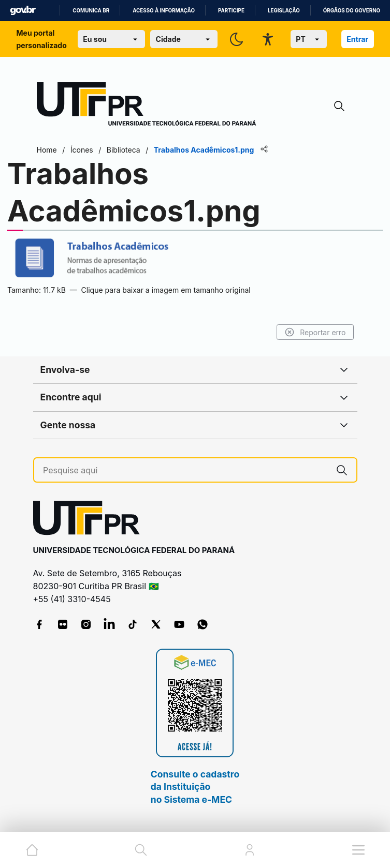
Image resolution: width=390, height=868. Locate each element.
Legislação (284, 11)
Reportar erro (315, 332)
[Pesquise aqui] (185, 470)
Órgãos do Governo (352, 11)
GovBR (23, 11)
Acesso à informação (164, 11)
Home (47, 150)
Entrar (357, 39)
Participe (231, 11)
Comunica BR (91, 11)
